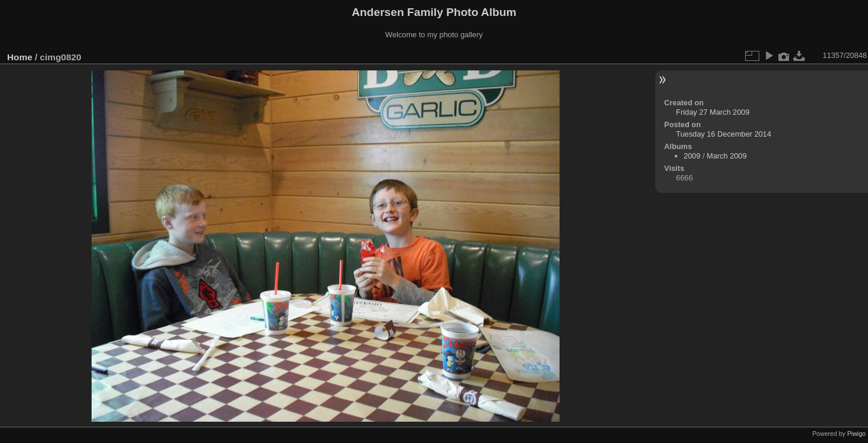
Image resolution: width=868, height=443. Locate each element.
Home (20, 57)
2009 (692, 156)
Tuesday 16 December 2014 (724, 134)
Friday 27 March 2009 (713, 112)
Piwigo (856, 434)
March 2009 (727, 156)
